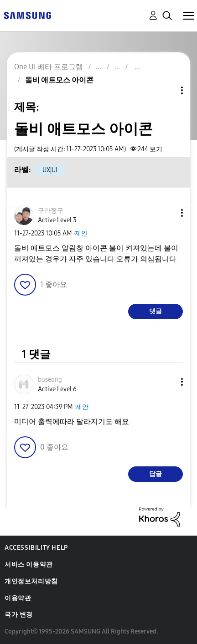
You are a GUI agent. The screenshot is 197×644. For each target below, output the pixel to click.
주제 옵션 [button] (166, 90)
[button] (167, 213)
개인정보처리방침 (31, 581)
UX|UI (50, 170)
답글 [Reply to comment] (156, 474)
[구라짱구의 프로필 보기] (51, 211)
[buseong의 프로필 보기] (50, 380)
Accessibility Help (36, 548)
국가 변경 (19, 615)
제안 (81, 233)
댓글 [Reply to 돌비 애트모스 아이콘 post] (156, 311)
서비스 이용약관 (29, 565)
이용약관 (18, 598)
